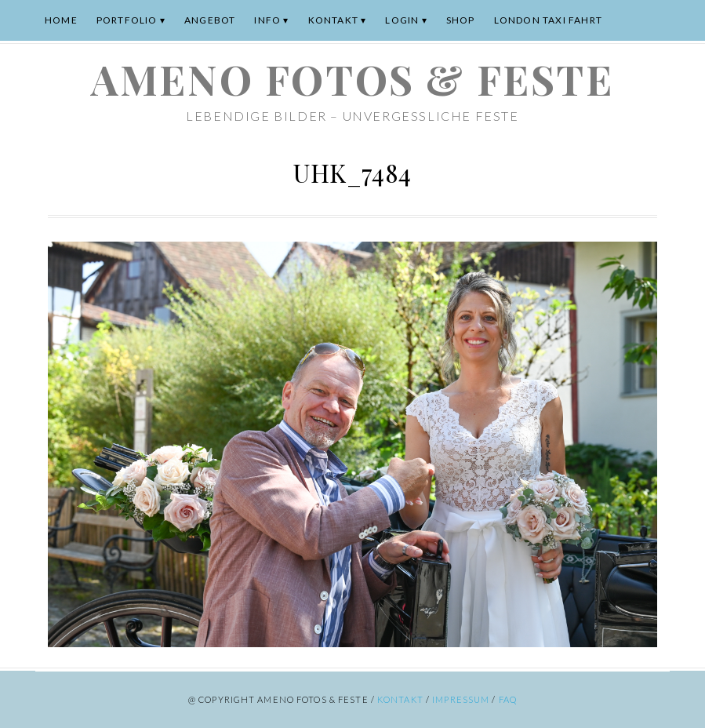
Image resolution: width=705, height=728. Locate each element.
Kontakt (333, 20)
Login (402, 20)
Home (61, 20)
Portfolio (127, 20)
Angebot (210, 20)
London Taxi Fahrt (548, 20)
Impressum (461, 699)
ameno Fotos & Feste (352, 79)
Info (267, 20)
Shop (461, 20)
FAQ (508, 699)
